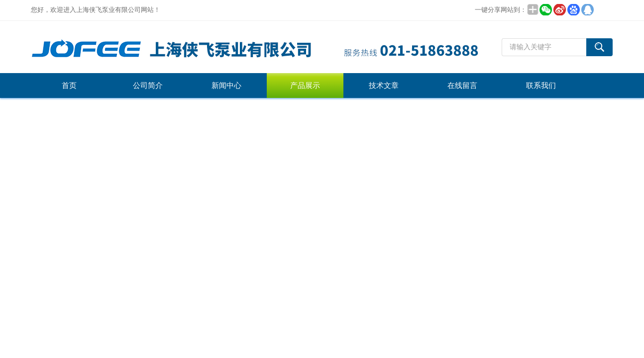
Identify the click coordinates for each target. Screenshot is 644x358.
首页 (69, 86)
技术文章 (384, 86)
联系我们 (541, 86)
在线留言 (462, 86)
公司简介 (148, 86)
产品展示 (305, 86)
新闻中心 (226, 86)
